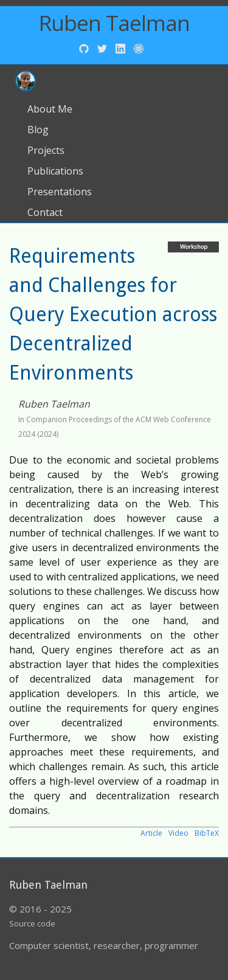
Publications (55, 171)
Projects (46, 150)
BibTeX (207, 833)
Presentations (60, 192)
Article (151, 833)
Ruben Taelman (114, 23)
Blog (38, 130)
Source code (32, 923)
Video (178, 833)
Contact (45, 212)
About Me (50, 109)
